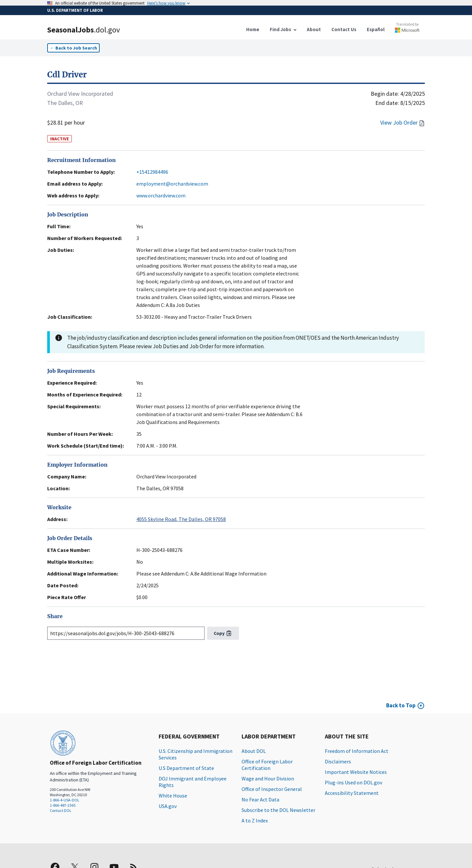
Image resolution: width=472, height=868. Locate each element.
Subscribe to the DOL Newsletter (278, 810)
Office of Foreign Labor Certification (267, 765)
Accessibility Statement (352, 793)
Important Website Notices (356, 772)
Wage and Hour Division (268, 778)
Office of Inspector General (272, 789)
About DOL (254, 751)
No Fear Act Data (260, 799)
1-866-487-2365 (63, 805)
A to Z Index (255, 820)
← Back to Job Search (73, 48)
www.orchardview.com (161, 195)
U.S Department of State (186, 768)
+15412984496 (152, 172)
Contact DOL (61, 810)
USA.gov (168, 806)
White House (173, 796)
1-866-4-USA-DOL (65, 800)
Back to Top (401, 705)
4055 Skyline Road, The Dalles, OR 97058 (181, 519)
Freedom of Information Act (357, 751)
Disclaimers (338, 761)
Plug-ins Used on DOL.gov (354, 782)
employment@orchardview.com (172, 184)
